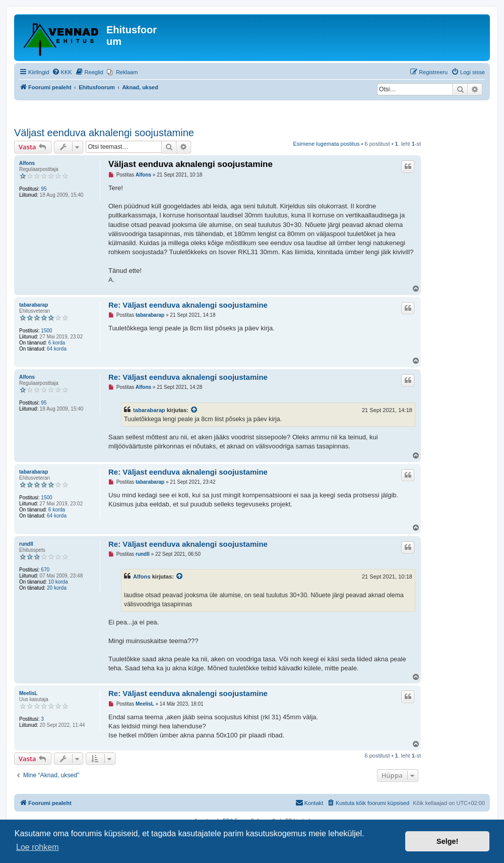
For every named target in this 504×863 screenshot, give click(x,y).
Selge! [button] (447, 841)
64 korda (57, 349)
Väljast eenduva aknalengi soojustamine (104, 133)
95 (44, 189)
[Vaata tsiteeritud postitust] (195, 410)
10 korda (58, 582)
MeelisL (28, 693)
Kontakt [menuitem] (309, 802)
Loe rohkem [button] (38, 847)
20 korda (57, 588)
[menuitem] (62, 72)
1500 (46, 331)
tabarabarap (34, 305)
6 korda (57, 343)
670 (45, 570)
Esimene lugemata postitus (326, 144)
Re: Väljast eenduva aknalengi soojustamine (188, 305)
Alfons (27, 163)
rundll (26, 544)
